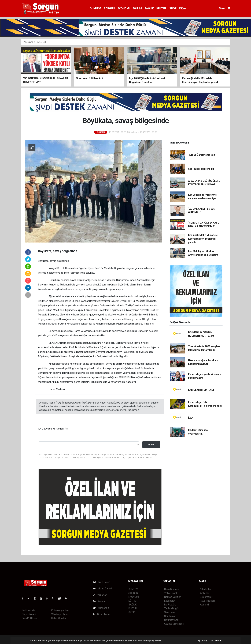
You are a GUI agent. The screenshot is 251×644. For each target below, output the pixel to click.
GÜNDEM (95, 8)
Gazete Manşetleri (174, 624)
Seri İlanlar (170, 616)
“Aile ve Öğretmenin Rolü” (202, 155)
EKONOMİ (124, 8)
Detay (203, 641)
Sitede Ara (206, 589)
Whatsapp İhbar (60, 614)
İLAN (191, 418)
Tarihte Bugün (172, 608)
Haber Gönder (59, 618)
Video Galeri (102, 589)
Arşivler (100, 601)
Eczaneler (170, 601)
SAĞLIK (149, 8)
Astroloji (204, 605)
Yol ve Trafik (171, 593)
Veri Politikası (30, 618)
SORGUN (109, 8)
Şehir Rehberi (171, 620)
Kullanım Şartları (60, 611)
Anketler (205, 593)
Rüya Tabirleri (207, 601)
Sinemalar (170, 612)
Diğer (183, 8)
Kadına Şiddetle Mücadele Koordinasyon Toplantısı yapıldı (203, 239)
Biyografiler (206, 597)
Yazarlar (100, 595)
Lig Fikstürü (170, 605)
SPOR (173, 8)
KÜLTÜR (161, 8)
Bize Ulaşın (101, 614)
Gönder (151, 445)
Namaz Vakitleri (173, 597)
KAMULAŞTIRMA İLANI (201, 390)
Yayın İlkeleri (29, 614)
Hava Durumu (172, 589)
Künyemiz (101, 608)
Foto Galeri (102, 582)
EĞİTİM (137, 8)
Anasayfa (28, 42)
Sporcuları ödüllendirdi (201, 169)
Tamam (216, 641)
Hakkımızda (29, 611)
